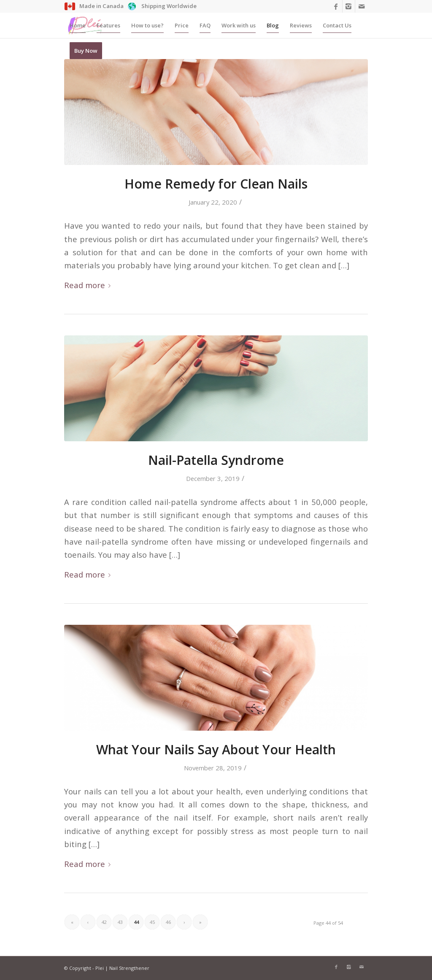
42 (104, 922)
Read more (89, 285)
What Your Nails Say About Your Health (216, 749)
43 (120, 922)
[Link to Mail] (362, 6)
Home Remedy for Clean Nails (216, 184)
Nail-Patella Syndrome (216, 460)
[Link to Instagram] (349, 6)
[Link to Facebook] (336, 6)
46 (168, 922)
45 (152, 922)
